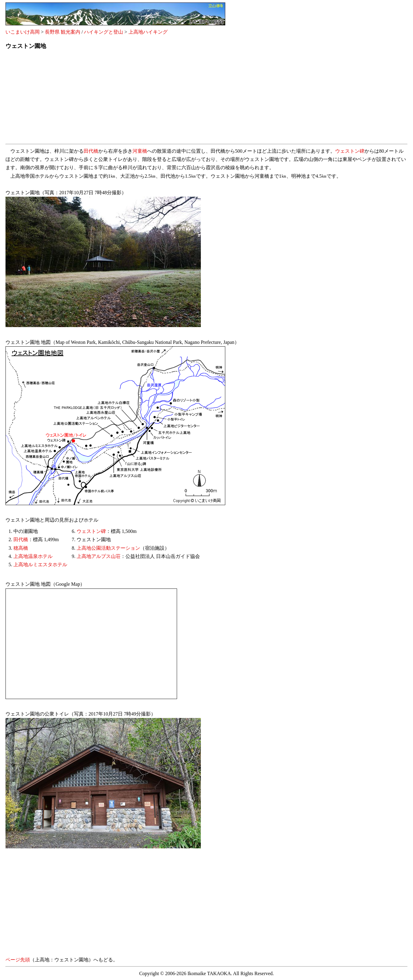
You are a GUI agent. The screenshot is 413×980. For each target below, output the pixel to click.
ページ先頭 (18, 960)
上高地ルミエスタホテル (40, 565)
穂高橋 (21, 548)
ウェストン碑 (350, 151)
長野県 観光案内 (63, 32)
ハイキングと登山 (103, 32)
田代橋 (91, 151)
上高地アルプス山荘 (99, 556)
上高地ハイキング (148, 32)
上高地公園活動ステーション (108, 548)
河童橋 (140, 151)
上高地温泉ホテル (33, 556)
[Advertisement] (189, 99)
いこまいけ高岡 (23, 32)
